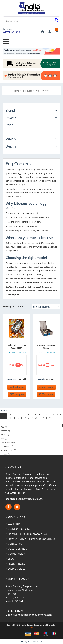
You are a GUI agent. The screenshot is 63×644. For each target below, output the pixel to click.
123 (50, 418)
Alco (3, 438)
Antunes (50, 379)
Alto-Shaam (5, 446)
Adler (3, 435)
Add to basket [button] (17, 387)
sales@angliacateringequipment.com (30, 615)
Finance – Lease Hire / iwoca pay (27, 534)
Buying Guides (16, 569)
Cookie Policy (16, 554)
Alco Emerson (6, 442)
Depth (31, 146)
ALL (3, 416)
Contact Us (15, 544)
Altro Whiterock (7, 450)
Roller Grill (21, 379)
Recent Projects (18, 564)
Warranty (14, 524)
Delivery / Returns (19, 529)
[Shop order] (46, 307)
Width (31, 139)
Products (28, 91)
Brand (31, 110)
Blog (11, 559)
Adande (4, 431)
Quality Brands (17, 549)
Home (16, 91)
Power (31, 118)
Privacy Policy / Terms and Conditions (32, 539)
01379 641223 (12, 32)
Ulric (31, 627)
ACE (2, 427)
